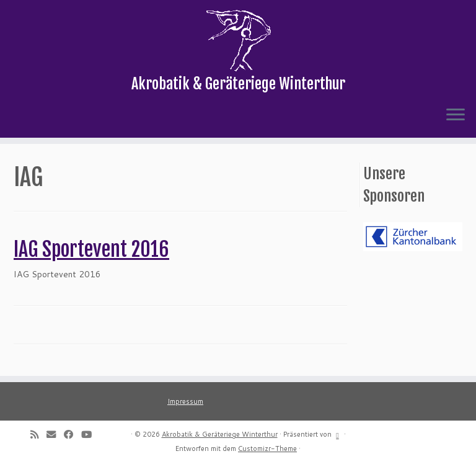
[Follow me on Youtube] (90, 434)
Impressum (185, 401)
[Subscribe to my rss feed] (38, 434)
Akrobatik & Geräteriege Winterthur (220, 434)
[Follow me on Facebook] (73, 434)
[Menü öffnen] (456, 115)
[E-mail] (55, 434)
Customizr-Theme (267, 448)
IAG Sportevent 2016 (91, 249)
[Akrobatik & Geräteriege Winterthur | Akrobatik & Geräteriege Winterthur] (238, 40)
